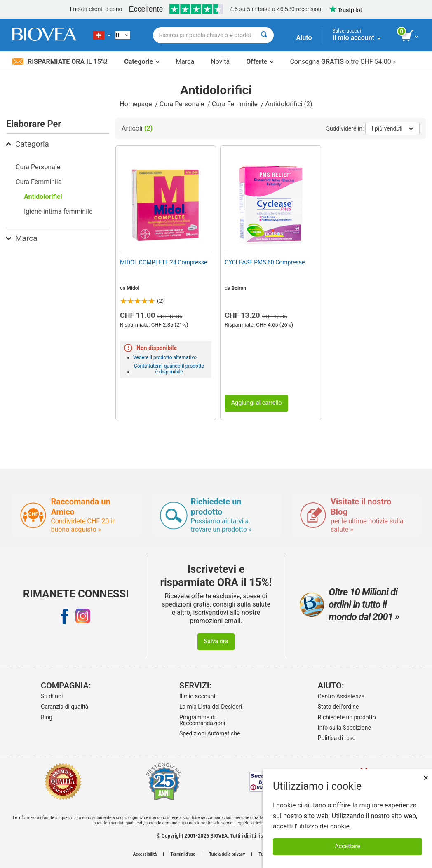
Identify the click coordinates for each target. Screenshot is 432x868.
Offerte (260, 62)
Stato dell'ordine (338, 707)
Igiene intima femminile (58, 211)
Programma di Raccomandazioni (202, 720)
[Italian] (123, 35)
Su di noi (52, 696)
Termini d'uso (183, 854)
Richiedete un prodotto (347, 717)
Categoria (28, 144)
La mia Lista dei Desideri (211, 707)
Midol (133, 288)
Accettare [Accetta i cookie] (347, 846)
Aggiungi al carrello (257, 403)
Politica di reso (337, 738)
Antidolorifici (43, 197)
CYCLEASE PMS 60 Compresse (265, 262)
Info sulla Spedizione (344, 728)
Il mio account (197, 696)
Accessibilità (145, 854)
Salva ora (216, 641)
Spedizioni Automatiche (210, 733)
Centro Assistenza (341, 696)
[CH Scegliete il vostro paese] (102, 35)
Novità (220, 62)
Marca (185, 62)
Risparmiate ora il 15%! (60, 62)
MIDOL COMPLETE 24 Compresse (163, 262)
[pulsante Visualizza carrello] (410, 36)
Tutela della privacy (227, 854)
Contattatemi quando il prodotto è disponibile (169, 369)
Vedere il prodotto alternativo (165, 357)
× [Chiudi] (426, 778)
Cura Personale (183, 104)
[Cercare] (264, 35)
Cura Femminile (236, 104)
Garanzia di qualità (65, 707)
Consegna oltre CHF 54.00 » (343, 62)
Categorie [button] (142, 62)
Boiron (239, 288)
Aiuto (304, 38)
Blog (47, 717)
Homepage (136, 104)
